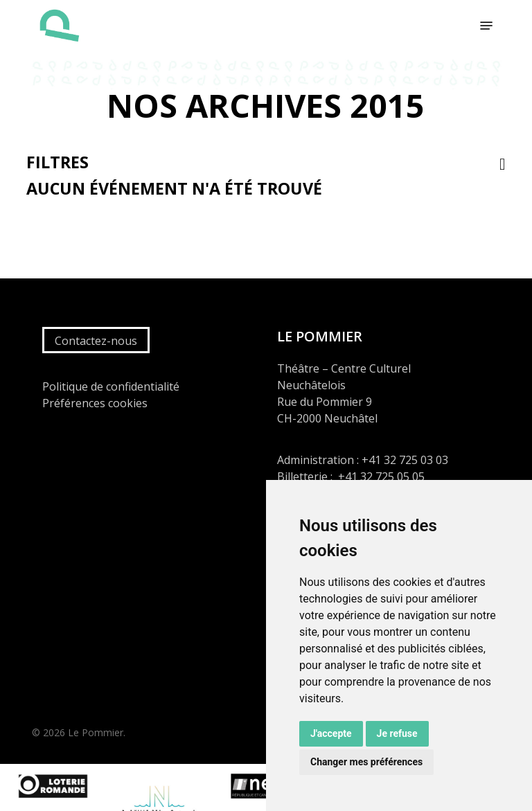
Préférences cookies (95, 403)
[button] (486, 26)
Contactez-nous (96, 341)
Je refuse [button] (397, 733)
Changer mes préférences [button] (366, 762)
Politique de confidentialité (111, 386)
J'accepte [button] (331, 733)
